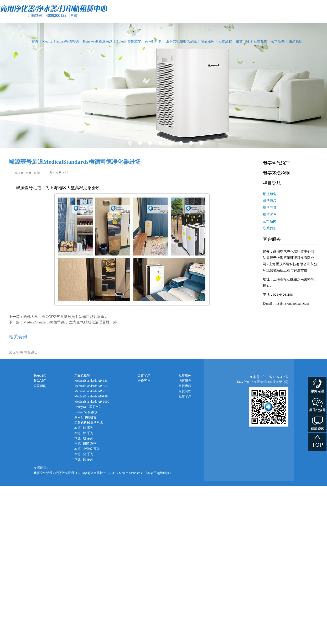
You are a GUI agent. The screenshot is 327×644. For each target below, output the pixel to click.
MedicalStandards (130, 473)
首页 (35, 41)
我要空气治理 (276, 163)
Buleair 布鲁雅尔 (129, 41)
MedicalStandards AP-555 (91, 386)
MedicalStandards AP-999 (91, 396)
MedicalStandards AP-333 (91, 381)
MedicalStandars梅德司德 (61, 41)
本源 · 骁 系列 (84, 454)
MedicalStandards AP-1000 (92, 402)
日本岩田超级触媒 (157, 473)
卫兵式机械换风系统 (181, 41)
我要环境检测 (276, 173)
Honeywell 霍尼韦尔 (98, 41)
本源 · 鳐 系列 (84, 459)
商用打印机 (154, 41)
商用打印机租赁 (85, 417)
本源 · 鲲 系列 (84, 428)
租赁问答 (243, 41)
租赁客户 (260, 41)
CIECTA (111, 473)
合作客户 (144, 381)
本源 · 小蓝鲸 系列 (87, 449)
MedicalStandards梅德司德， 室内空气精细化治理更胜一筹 (70, 322)
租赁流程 (225, 41)
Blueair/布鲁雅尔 (86, 412)
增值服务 (207, 41)
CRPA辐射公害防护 (90, 473)
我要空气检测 (64, 473)
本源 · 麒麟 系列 (85, 444)
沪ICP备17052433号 (275, 377)
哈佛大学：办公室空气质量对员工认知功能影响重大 (66, 317)
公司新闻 (278, 41)
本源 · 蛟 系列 (84, 438)
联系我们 (295, 41)
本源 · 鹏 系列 (84, 433)
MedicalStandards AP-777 (91, 391)
